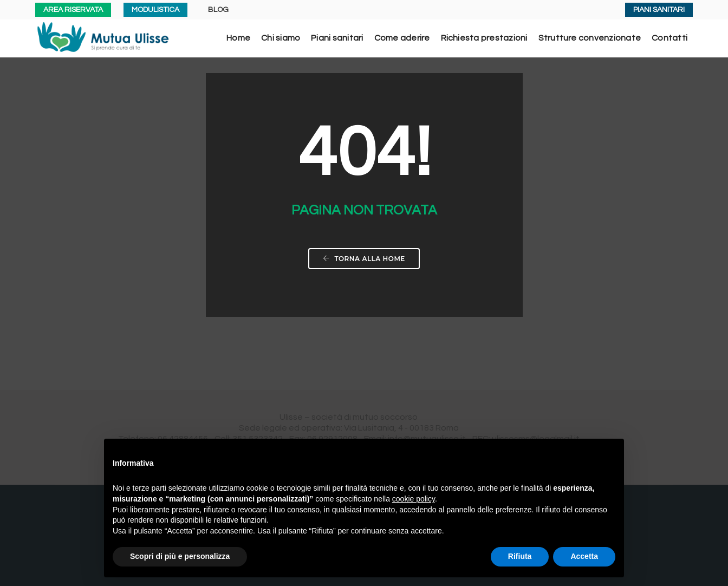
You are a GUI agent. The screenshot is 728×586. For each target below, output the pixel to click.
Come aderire (402, 38)
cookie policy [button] (414, 499)
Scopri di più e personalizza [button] (180, 556)
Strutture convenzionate (590, 38)
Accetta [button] (584, 556)
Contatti (669, 38)
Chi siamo (281, 38)
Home (238, 38)
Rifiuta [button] (520, 556)
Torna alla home (364, 259)
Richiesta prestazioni (484, 38)
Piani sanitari (337, 38)
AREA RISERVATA (73, 10)
